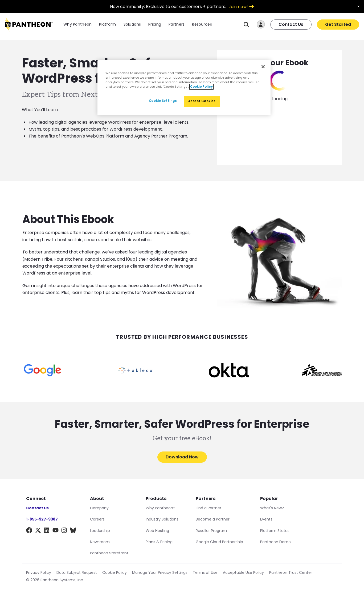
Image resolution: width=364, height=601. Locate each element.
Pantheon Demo (275, 542)
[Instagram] (64, 531)
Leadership (100, 531)
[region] (184, 88)
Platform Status (275, 531)
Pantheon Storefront (109, 553)
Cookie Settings (163, 101)
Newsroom (100, 542)
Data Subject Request (77, 572)
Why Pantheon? (160, 508)
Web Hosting (157, 531)
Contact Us (291, 25)
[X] (38, 531)
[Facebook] (29, 531)
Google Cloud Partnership (219, 542)
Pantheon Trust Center (291, 572)
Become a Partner (213, 519)
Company (99, 508)
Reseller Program (211, 531)
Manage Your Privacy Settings (160, 572)
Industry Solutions (162, 519)
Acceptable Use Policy (243, 572)
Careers (97, 519)
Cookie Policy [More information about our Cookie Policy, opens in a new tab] (201, 87)
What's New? (272, 508)
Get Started (338, 25)
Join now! (241, 7)
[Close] (263, 67)
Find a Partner (208, 508)
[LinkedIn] (47, 531)
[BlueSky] (73, 531)
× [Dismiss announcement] (358, 7)
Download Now (182, 457)
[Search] (246, 25)
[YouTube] (56, 531)
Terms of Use (205, 572)
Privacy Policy (39, 572)
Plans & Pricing (159, 542)
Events (266, 519)
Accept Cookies (202, 101)
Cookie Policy (114, 572)
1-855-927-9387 (42, 519)
